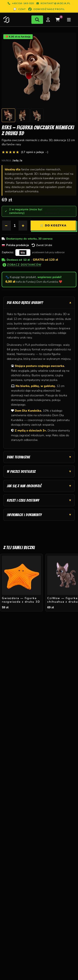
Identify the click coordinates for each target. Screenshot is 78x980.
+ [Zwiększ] (23, 225)
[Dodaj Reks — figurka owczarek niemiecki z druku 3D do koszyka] (53, 226)
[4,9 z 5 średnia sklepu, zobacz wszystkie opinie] (25, 152)
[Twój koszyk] (58, 20)
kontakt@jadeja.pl (53, 3)
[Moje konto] (48, 20)
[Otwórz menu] (69, 20)
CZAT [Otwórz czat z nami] (20, 9)
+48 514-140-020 (21, 3)
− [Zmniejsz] (6, 225)
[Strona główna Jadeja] (6, 20)
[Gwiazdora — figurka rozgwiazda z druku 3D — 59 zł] (21, 583)
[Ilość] (15, 226)
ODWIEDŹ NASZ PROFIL (46, 9)
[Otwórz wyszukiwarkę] (37, 20)
